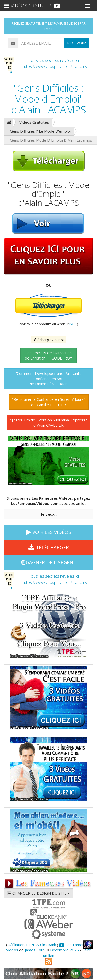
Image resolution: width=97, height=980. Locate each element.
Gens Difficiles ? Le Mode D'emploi (40, 131)
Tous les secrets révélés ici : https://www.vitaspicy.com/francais (55, 63)
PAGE (73, 324)
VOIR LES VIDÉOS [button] (49, 532)
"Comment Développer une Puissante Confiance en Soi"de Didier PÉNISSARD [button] (48, 379)
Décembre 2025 (64, 950)
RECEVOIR (76, 43)
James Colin (35, 950)
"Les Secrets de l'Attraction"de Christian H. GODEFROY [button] (48, 355)
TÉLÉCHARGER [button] (49, 547)
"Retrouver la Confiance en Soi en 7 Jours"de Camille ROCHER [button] (49, 402)
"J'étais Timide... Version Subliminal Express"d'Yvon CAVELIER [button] (48, 423)
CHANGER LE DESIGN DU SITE (38, 893)
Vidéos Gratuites (34, 122)
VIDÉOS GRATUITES (32, 6)
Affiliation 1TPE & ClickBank (32, 945)
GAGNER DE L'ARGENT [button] (49, 562)
